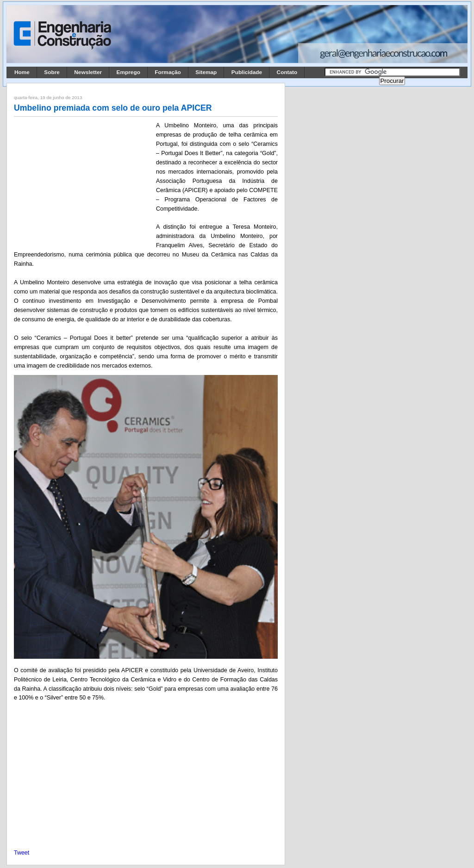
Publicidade (247, 72)
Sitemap (206, 72)
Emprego (128, 72)
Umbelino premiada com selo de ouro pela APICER (113, 108)
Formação (168, 72)
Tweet (22, 853)
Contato (287, 72)
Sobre (52, 72)
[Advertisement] (83, 182)
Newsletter (88, 72)
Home (22, 72)
